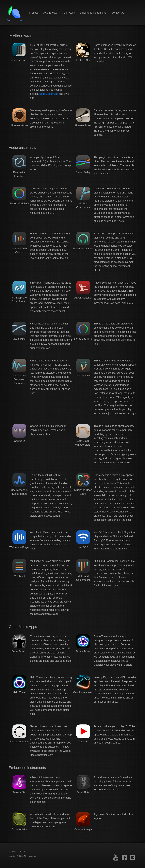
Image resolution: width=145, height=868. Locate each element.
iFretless (34, 13)
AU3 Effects (50, 13)
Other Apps (68, 13)
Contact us (20, 851)
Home (11, 851)
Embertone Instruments (93, 13)
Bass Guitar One (49, 94)
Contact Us (118, 13)
